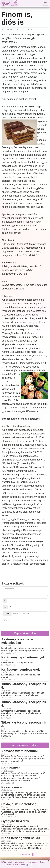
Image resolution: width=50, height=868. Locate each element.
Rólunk (42, 862)
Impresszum (32, 862)
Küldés (7, 620)
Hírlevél (9, 865)
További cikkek (25, 855)
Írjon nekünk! (20, 865)
